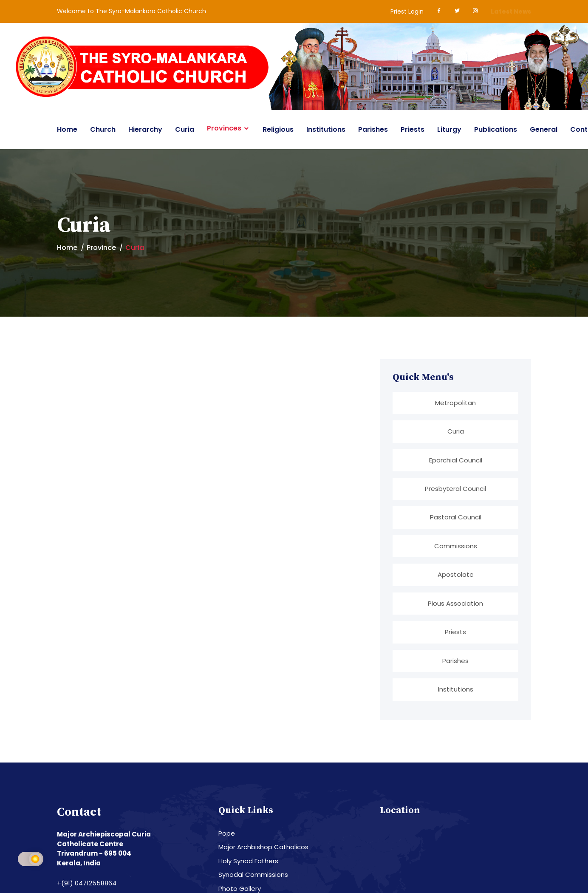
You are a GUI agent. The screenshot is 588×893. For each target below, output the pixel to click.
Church (103, 129)
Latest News (511, 11)
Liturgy (449, 129)
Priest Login (407, 11)
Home (67, 129)
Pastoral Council (456, 517)
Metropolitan (455, 403)
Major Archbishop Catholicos (263, 847)
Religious (278, 129)
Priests (413, 129)
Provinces (224, 128)
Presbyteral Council (455, 489)
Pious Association (455, 603)
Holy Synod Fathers (248, 861)
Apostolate (456, 575)
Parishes (373, 129)
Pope (227, 834)
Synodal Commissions (253, 875)
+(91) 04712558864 (87, 883)
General (544, 129)
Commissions (456, 546)
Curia (185, 129)
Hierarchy (145, 129)
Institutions (326, 129)
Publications (496, 129)
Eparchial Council (456, 460)
